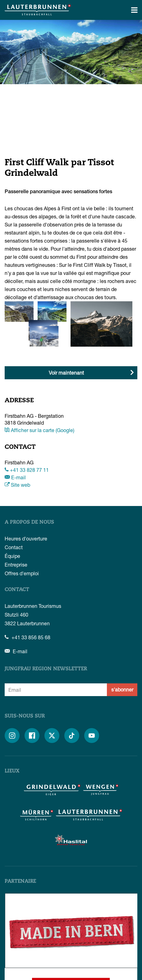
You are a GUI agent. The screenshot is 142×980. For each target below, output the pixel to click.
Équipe (12, 556)
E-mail (15, 477)
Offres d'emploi (22, 573)
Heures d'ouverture (26, 538)
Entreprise (16, 565)
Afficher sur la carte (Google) (39, 430)
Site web (17, 485)
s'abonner (122, 689)
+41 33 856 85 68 (27, 637)
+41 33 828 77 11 (27, 470)
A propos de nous (29, 522)
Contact (14, 547)
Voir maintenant (66, 373)
